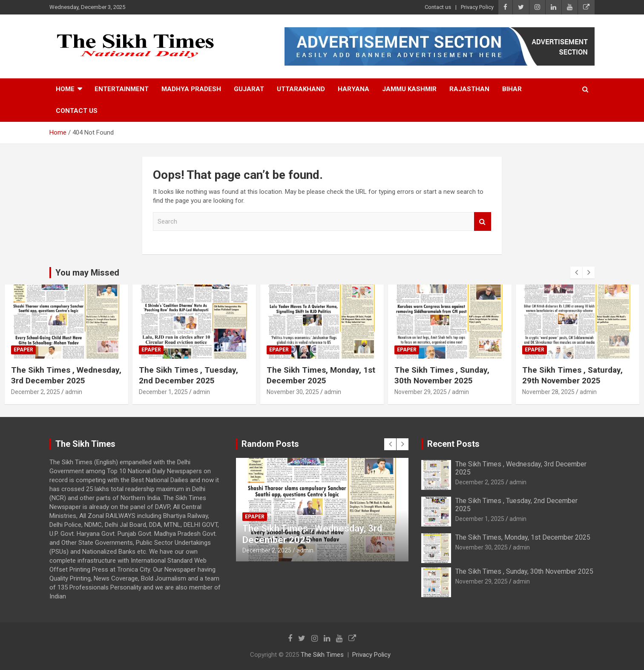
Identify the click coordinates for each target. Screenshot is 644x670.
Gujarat (249, 89)
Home (65, 89)
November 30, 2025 (293, 392)
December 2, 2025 (36, 392)
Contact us (438, 7)
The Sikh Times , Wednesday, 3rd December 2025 (66, 375)
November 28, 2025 (548, 392)
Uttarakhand (301, 89)
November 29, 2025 (421, 392)
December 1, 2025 (163, 392)
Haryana (354, 89)
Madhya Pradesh (191, 89)
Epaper (23, 350)
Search (483, 222)
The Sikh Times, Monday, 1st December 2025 (321, 375)
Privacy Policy (477, 7)
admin (74, 392)
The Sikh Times (322, 655)
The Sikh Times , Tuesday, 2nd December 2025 (188, 375)
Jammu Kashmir (409, 89)
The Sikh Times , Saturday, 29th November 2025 (572, 375)
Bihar (512, 89)
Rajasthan (469, 89)
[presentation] (576, 273)
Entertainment (122, 89)
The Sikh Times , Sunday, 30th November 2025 (442, 375)
